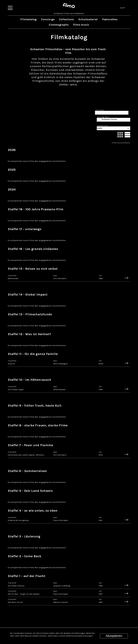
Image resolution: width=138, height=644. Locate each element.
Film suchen (100, 110)
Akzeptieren (114, 636)
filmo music (81, 25)
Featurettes (110, 19)
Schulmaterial (88, 19)
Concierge (48, 19)
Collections (66, 19)
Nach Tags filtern (103, 117)
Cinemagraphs (59, 25)
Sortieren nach (102, 126)
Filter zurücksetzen (121, 142)
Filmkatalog (29, 19)
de (123, 8)
